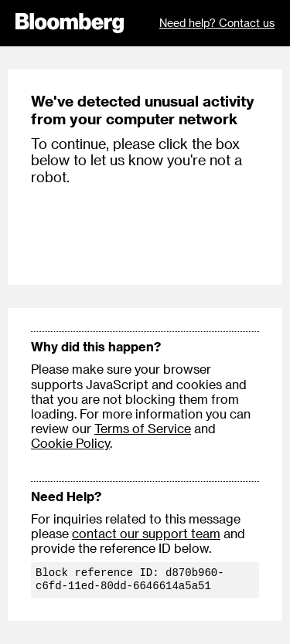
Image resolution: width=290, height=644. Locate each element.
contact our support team (146, 533)
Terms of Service (143, 428)
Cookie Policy (70, 443)
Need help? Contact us (217, 23)
